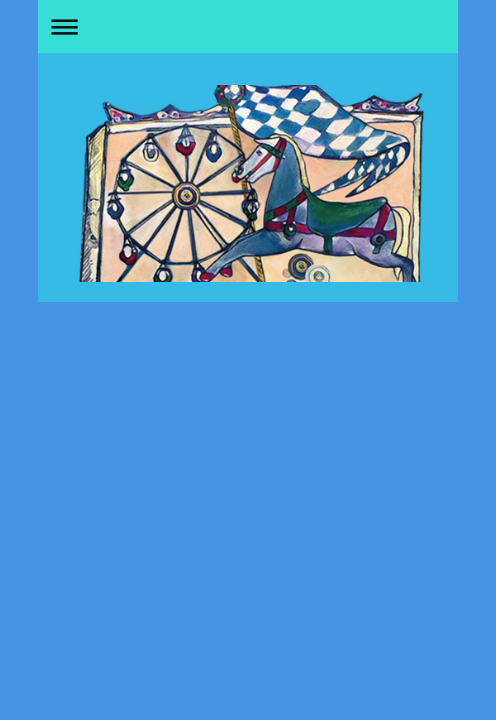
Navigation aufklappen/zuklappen (248, 26)
